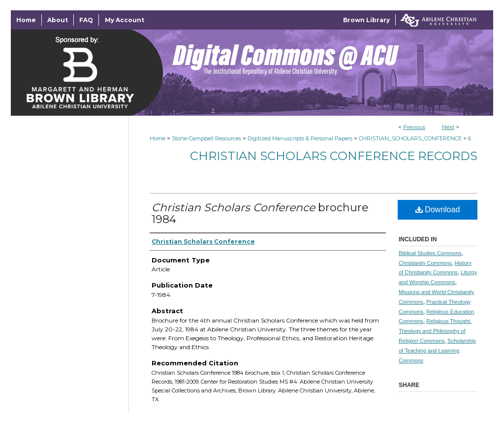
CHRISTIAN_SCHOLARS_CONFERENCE (410, 138)
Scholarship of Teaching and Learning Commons (437, 351)
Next (448, 127)
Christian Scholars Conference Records (334, 156)
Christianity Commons (425, 263)
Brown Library (366, 20)
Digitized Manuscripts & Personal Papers (300, 138)
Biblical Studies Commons (430, 253)
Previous (414, 127)
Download (438, 210)
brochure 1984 (260, 213)
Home (157, 138)
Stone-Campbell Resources (206, 138)
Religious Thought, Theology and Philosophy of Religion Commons (435, 331)
